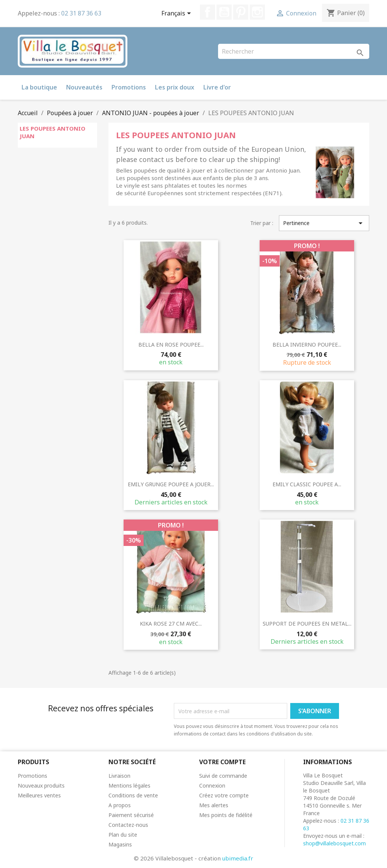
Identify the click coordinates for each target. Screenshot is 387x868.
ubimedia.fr (238, 858)
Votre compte (222, 762)
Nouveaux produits (41, 786)
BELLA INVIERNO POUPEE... (307, 345)
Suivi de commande (223, 776)
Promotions (129, 87)
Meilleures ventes (39, 795)
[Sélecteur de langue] (177, 14)
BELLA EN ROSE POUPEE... (171, 345)
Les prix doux (175, 87)
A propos (120, 805)
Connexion (212, 786)
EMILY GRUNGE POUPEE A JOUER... (171, 484)
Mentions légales (129, 786)
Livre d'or (217, 87)
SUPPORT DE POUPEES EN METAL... (307, 624)
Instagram (257, 12)
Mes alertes (214, 805)
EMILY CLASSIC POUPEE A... (307, 484)
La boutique (39, 87)
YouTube (224, 12)
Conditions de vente (133, 795)
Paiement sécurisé (131, 815)
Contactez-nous (128, 825)
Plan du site (123, 835)
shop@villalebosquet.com (334, 843)
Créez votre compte (224, 795)
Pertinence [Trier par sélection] (324, 223)
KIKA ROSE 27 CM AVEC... (171, 624)
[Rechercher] (294, 51)
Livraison (119, 776)
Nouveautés (84, 87)
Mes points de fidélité (226, 815)
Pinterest (241, 12)
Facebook (207, 12)
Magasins (120, 844)
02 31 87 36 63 (81, 13)
